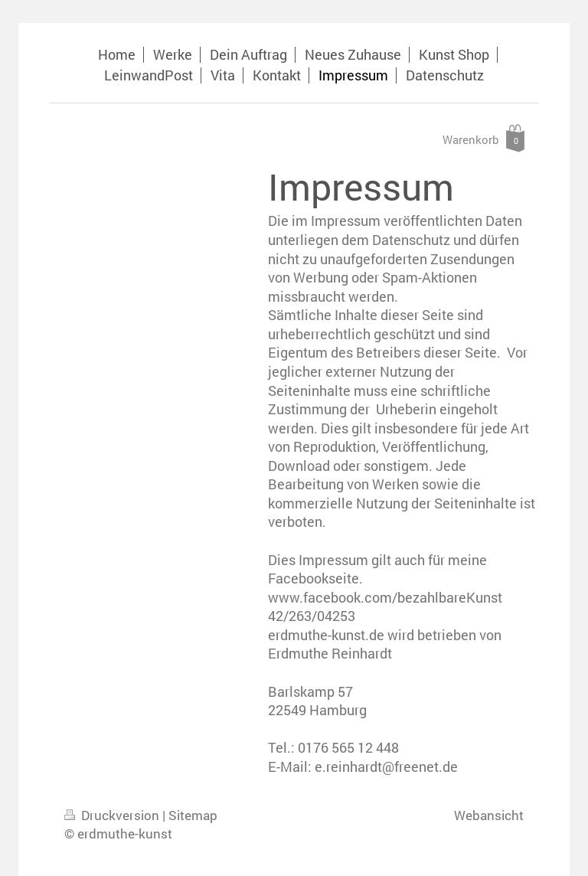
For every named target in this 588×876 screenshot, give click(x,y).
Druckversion (113, 815)
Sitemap (193, 815)
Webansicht (489, 815)
